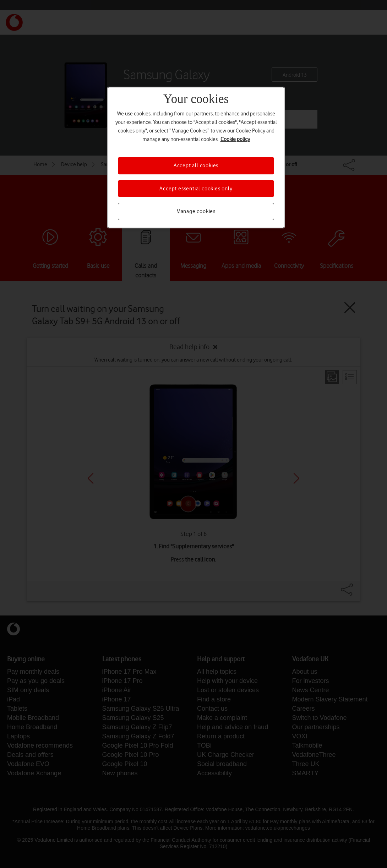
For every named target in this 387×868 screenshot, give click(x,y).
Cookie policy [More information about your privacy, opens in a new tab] (235, 139)
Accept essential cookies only (196, 189)
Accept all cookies (196, 166)
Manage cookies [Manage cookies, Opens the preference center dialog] (196, 211)
